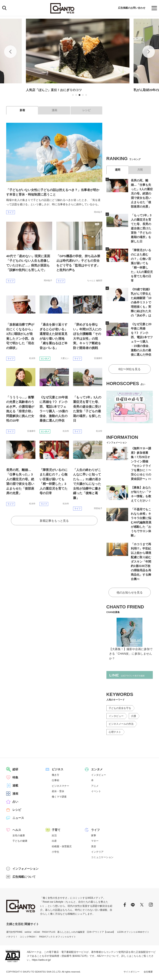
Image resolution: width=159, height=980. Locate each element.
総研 (15, 769)
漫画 (54, 110)
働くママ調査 (59, 797)
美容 (94, 846)
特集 (15, 777)
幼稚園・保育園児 (62, 846)
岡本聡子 (98, 212)
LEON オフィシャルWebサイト (133, 932)
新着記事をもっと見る (54, 521)
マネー (95, 841)
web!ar (28, 932)
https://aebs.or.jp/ (41, 960)
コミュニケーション (102, 857)
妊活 (54, 835)
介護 (134, 716)
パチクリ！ (12, 937)
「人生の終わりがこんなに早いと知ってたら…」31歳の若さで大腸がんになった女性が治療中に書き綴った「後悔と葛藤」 (87, 484)
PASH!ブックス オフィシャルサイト (58, 937)
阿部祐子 (98, 508)
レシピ (86, 110)
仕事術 (55, 780)
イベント (96, 791)
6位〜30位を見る (129, 369)
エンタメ (45, 359)
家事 (94, 835)
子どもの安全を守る (120, 708)
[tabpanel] (80, 56)
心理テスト (115, 732)
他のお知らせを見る (130, 592)
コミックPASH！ (28, 937)
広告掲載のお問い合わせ (129, 8)
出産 (54, 841)
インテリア (97, 852)
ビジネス (58, 769)
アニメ (95, 786)
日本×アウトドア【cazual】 (101, 932)
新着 (22, 110)
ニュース (18, 818)
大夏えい (65, 358)
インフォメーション (25, 869)
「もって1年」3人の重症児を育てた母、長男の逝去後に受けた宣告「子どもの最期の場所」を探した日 (141, 228)
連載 (15, 785)
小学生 (55, 852)
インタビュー (116, 716)
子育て (56, 830)
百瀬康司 (98, 358)
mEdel (37, 932)
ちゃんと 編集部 (95, 280)
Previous (10, 52)
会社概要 (148, 972)
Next (149, 52)
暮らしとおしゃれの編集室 (71, 932)
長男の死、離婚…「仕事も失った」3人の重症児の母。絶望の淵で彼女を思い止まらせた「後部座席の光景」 (142, 193)
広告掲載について (24, 877)
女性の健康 (19, 835)
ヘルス (17, 830)
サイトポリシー (132, 972)
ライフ (11, 212)
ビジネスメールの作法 (121, 724)
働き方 (55, 775)
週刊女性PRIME (14, 932)
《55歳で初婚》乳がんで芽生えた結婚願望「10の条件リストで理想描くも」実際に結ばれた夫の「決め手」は (141, 302)
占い (15, 802)
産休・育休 (58, 791)
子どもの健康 (20, 841)
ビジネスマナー (60, 786)
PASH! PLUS (49, 932)
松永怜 (32, 358)
